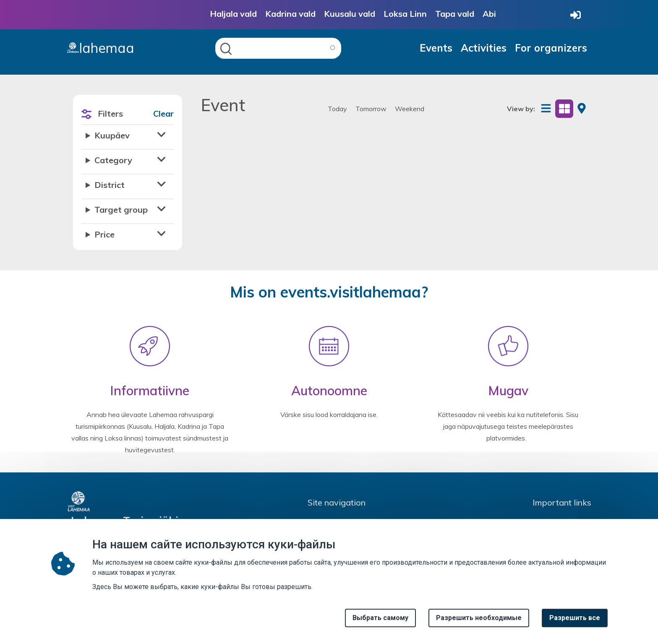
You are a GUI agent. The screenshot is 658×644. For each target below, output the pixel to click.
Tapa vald (455, 14)
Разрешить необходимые (479, 622)
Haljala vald (233, 14)
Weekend (410, 109)
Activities (484, 48)
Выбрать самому (380, 622)
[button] (128, 138)
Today (337, 109)
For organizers (551, 48)
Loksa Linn (405, 14)
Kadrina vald (290, 14)
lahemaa (101, 48)
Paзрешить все (575, 622)
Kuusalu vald (350, 14)
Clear (163, 113)
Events (436, 48)
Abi (489, 14)
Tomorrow (371, 109)
